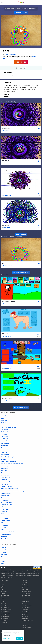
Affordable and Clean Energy (9, 461)
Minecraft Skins (5, 608)
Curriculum (25, 584)
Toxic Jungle (4, 441)
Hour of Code (5, 622)
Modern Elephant (10, 54)
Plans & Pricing (26, 593)
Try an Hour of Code (8, 413)
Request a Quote (26, 628)
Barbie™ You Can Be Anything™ (9, 427)
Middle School (26, 611)
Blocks (3, 561)
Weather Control (5, 450)
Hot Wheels (4, 434)
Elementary (25, 609)
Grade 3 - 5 (4, 420)
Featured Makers (26, 591)
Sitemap (3, 593)
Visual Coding (5, 548)
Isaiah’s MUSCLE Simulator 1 (9, 301)
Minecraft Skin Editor (7, 609)
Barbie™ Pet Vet (5, 425)
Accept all (19, 638)
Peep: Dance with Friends (8, 532)
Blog (2, 582)
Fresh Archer (7, 228)
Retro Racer (4, 480)
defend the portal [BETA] (8, 366)
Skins (3, 557)
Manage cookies (7, 638)
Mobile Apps (4, 591)
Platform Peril (5, 484)
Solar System (4, 507)
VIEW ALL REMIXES (21, 234)
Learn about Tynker (21, 12)
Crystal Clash (4, 511)
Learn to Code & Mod (8, 544)
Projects (19, 9)
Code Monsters (5, 448)
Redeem (24, 588)
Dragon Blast (4, 430)
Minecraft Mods (5, 618)
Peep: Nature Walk (6, 534)
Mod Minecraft (5, 443)
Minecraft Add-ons (6, 615)
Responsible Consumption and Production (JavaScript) (15, 491)
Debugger (4, 527)
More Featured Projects (21, 407)
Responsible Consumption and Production (12, 464)
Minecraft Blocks (5, 613)
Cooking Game (5, 473)
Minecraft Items (5, 617)
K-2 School (25, 617)
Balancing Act (5, 452)
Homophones (5, 500)
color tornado (5, 161)
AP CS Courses (26, 615)
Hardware (4, 541)
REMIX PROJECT (21, 62)
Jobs (2, 590)
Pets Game (4, 471)
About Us (4, 584)
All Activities (4, 416)
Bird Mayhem (5, 518)
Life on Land (4, 459)
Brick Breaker (5, 445)
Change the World (6, 475)
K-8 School (25, 618)
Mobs (3, 564)
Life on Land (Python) (7, 486)
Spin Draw (4, 523)
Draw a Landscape (6, 493)
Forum (3, 597)
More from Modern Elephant (21, 272)
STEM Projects (26, 626)
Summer (24, 597)
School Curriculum (27, 606)
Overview (25, 582)
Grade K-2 (4, 418)
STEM (3, 530)
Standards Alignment (28, 620)
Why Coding (25, 590)
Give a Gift (25, 586)
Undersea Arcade (6, 521)
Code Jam (4, 620)
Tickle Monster (5, 455)
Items (3, 559)
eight (3, 263)
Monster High (5, 466)
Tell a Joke (4, 516)
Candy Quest (4, 432)
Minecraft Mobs (5, 611)
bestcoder (6, 163)
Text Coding (4, 554)
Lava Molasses (7, 195)
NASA (3, 514)
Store (2, 599)
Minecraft (4, 550)
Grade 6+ (3, 423)
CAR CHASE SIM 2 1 (7, 398)
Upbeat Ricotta (7, 368)
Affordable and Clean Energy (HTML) (11, 489)
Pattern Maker (5, 525)
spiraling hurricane (7, 128)
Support (3, 586)
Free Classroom (26, 608)
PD (23, 622)
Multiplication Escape (7, 502)
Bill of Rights (4, 536)
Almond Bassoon (8, 304)
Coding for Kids (11, 9)
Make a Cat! (5, 334)
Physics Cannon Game (7, 505)
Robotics (3, 552)
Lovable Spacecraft (8, 336)
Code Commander (6, 477)
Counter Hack (5, 439)
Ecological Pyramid (6, 498)
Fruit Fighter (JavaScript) (7, 457)
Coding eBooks (5, 595)
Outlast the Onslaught (7, 482)
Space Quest (4, 468)
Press (3, 588)
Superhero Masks (6, 496)
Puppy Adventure (6, 509)
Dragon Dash (4, 436)
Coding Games (5, 604)
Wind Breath (6, 401)
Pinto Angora (7, 131)
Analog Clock (4, 539)
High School (25, 613)
